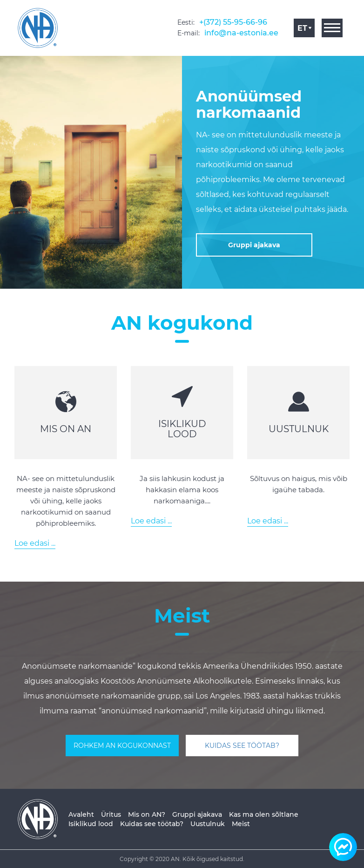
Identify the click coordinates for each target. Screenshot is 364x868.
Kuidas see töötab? (152, 824)
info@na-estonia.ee (241, 33)
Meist (241, 824)
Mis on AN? (147, 814)
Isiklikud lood (91, 824)
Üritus (111, 814)
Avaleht (81, 814)
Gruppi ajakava (197, 814)
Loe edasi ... (35, 543)
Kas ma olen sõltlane (264, 814)
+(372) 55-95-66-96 (233, 22)
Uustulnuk (208, 824)
